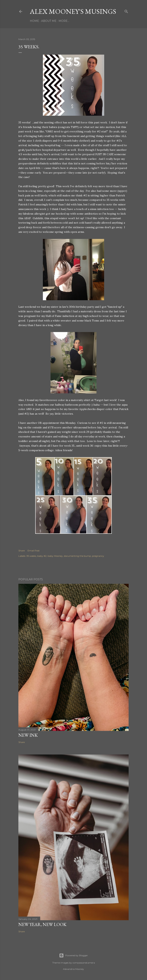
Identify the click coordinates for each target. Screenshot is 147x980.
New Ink (28, 735)
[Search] (126, 11)
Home (34, 21)
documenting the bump (77, 556)
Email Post (34, 551)
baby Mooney (55, 556)
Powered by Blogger (73, 955)
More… (64, 21)
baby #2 (42, 556)
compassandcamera (84, 963)
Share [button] (22, 551)
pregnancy (98, 556)
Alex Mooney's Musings (73, 11)
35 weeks (31, 556)
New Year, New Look (42, 924)
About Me (49, 21)
